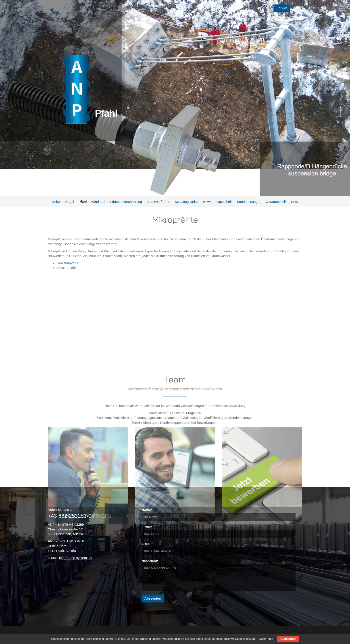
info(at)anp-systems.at (76, 558)
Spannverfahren (158, 202)
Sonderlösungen (249, 202)
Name (147, 510)
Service (282, 8)
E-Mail (147, 544)
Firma (147, 527)
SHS (295, 202)
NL (327, 8)
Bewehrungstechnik (218, 202)
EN (321, 8)
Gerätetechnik (276, 202)
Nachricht (150, 561)
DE (314, 8)
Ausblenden (288, 639)
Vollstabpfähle (67, 268)
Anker (56, 202)
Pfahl (83, 202)
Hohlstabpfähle (68, 263)
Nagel (70, 202)
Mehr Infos (266, 639)
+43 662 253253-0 (70, 516)
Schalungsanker (187, 202)
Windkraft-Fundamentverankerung (117, 202)
